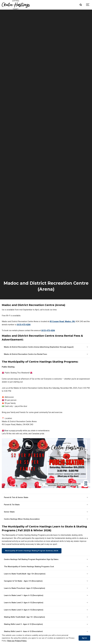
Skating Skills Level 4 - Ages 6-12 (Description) (46, 631)
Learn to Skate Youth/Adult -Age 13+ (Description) (46, 574)
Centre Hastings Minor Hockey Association (46, 519)
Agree (84, 638)
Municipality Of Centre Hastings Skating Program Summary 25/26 (32, 551)
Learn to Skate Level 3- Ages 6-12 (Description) (46, 610)
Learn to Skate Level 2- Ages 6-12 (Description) (46, 603)
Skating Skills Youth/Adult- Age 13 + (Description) (46, 617)
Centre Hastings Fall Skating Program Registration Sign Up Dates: (46, 559)
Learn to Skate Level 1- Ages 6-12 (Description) (46, 595)
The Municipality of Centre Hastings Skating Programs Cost (46, 567)
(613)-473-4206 (24, 325)
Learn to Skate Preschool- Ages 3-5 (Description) (46, 588)
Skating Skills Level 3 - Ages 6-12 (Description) (46, 624)
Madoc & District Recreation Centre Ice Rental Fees (46, 354)
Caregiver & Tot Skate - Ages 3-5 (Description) (46, 581)
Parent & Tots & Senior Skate (46, 497)
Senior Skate (46, 512)
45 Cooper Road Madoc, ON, (62, 321)
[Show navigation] (88, 5)
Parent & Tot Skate (46, 505)
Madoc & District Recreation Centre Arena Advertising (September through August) (46, 347)
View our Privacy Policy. (17, 641)
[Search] (81, 5)
